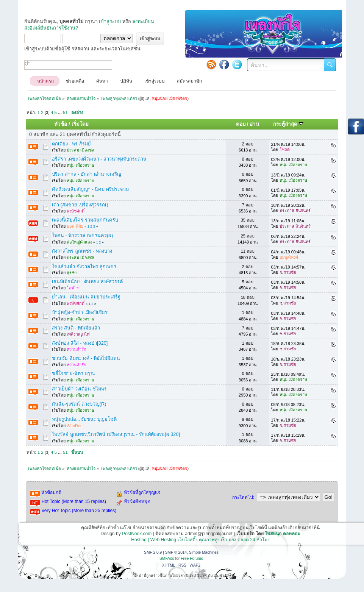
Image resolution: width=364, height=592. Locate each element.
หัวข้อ (61, 124)
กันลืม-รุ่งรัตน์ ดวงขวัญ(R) (79, 404)
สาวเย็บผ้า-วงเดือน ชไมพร (79, 389)
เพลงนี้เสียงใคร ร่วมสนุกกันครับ (85, 220)
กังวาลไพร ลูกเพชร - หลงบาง (82, 251)
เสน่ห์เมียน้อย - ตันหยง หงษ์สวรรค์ (87, 282)
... (60, 112)
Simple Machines (204, 552)
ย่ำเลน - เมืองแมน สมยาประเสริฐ (86, 297)
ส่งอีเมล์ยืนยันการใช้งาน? (51, 28)
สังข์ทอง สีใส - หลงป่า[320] (80, 343)
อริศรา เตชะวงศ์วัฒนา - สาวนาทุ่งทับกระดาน (99, 159)
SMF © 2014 (176, 552)
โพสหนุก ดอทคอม (282, 534)
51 (65, 112)
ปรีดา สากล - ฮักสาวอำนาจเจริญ (87, 174)
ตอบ (241, 124)
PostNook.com (137, 534)
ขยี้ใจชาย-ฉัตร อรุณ (73, 373)
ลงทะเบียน (143, 21)
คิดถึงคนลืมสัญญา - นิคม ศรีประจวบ (90, 189)
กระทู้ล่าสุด (288, 124)
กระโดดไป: (243, 497)
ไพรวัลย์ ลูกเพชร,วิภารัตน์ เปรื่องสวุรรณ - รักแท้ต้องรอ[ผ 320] (116, 434)
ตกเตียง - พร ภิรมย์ (71, 144)
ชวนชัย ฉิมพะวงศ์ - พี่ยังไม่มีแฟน (86, 358)
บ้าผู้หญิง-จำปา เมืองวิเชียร (80, 312)
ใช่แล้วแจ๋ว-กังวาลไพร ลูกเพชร (84, 266)
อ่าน (254, 124)
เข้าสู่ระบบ (110, 21)
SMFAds (167, 558)
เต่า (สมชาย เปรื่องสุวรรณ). (81, 205)
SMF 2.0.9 (153, 552)
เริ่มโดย (80, 124)
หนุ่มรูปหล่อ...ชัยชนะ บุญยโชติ (84, 419)
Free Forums (192, 558)
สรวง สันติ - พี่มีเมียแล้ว (76, 328)
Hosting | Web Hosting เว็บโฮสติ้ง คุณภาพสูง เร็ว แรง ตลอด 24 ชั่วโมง (200, 540)
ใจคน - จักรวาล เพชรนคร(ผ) (82, 235)
